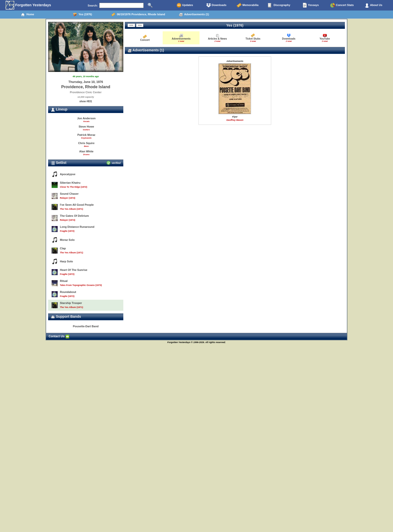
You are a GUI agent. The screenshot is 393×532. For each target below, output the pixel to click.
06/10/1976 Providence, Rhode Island (138, 15)
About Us (373, 5)
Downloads (216, 5)
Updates (185, 5)
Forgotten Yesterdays (28, 5)
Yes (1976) (82, 15)
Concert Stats (342, 5)
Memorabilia (248, 5)
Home (27, 15)
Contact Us (59, 336)
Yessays (311, 5)
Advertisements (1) (194, 15)
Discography (279, 5)
